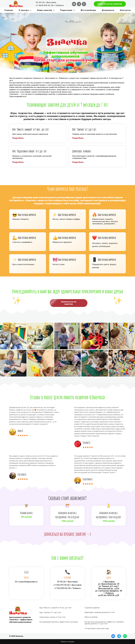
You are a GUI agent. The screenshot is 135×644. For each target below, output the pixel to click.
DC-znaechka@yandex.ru (26, 582)
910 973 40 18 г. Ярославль (69, 585)
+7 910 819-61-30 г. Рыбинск (67, 588)
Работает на (67, 642)
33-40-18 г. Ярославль (67, 582)
